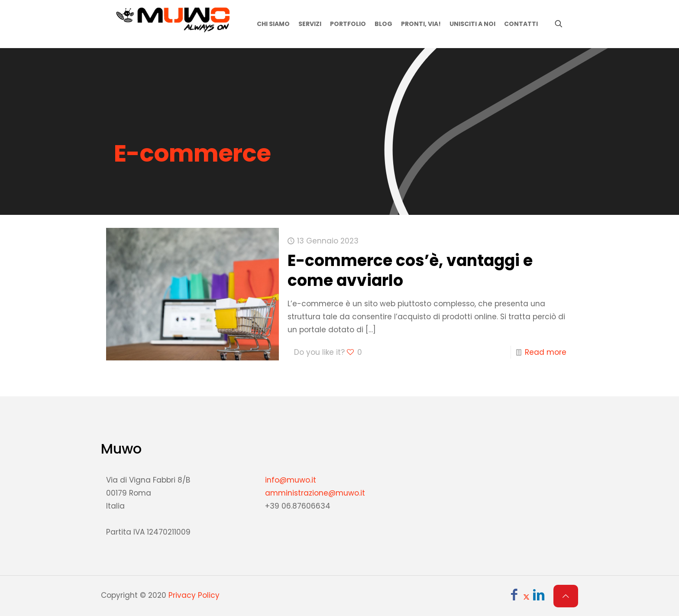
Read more (546, 352)
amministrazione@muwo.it (315, 493)
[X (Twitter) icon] (526, 597)
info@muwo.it (291, 480)
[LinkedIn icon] (538, 597)
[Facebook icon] (514, 597)
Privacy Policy (194, 595)
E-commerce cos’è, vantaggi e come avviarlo (410, 271)
